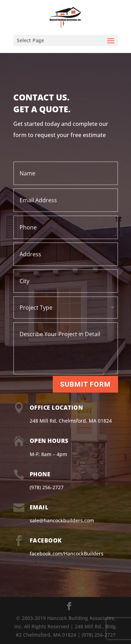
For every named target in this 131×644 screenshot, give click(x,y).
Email (39, 507)
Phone (40, 474)
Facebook (46, 540)
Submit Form (85, 384)
